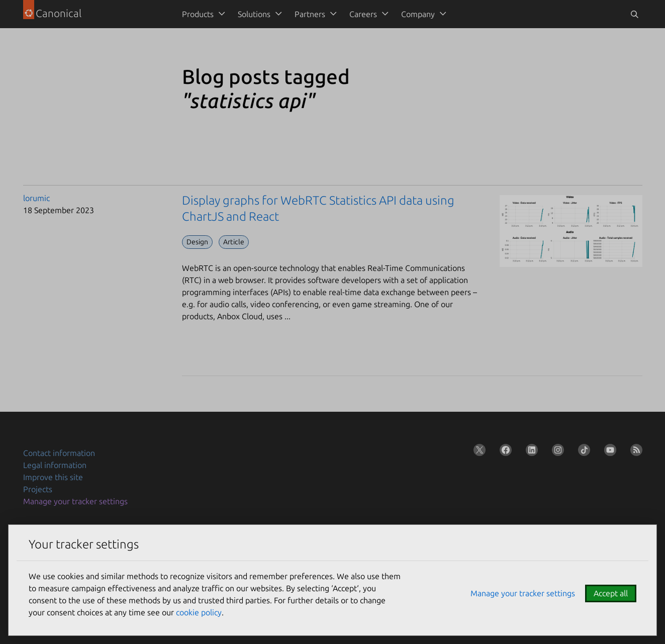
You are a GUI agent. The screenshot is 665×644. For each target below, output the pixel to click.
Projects (38, 489)
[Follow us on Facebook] (504, 452)
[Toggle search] (634, 14)
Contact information (59, 453)
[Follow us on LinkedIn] (530, 452)
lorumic (36, 198)
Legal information (55, 465)
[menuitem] (202, 14)
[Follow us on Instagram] (556, 452)
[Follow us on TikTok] (582, 452)
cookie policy (199, 612)
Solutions (254, 14)
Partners (310, 14)
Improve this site (53, 477)
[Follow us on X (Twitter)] (478, 452)
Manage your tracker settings (75, 501)
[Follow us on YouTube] (608, 452)
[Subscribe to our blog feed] (634, 452)
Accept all (611, 593)
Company (418, 14)
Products (198, 14)
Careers (363, 14)
